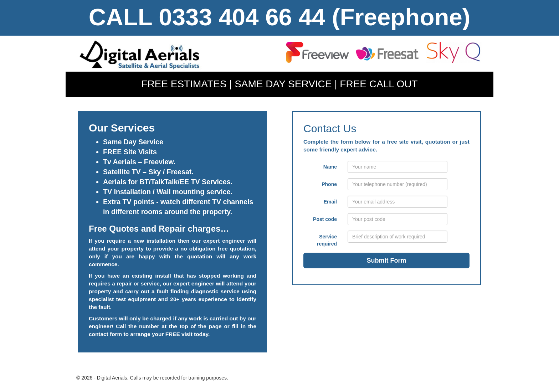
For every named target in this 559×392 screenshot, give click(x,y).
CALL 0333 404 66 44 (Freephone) (279, 17)
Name (330, 167)
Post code (325, 219)
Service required (327, 240)
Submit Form (387, 261)
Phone (329, 184)
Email (330, 202)
